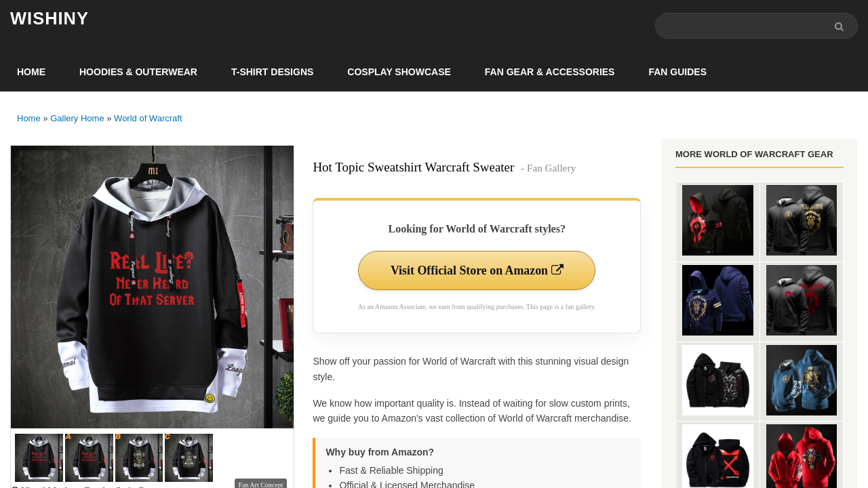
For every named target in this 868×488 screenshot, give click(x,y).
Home (31, 72)
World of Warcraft (148, 118)
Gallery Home (77, 118)
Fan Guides (677, 72)
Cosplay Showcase (399, 72)
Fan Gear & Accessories (550, 72)
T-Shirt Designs (272, 72)
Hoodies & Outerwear (138, 72)
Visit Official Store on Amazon (477, 270)
